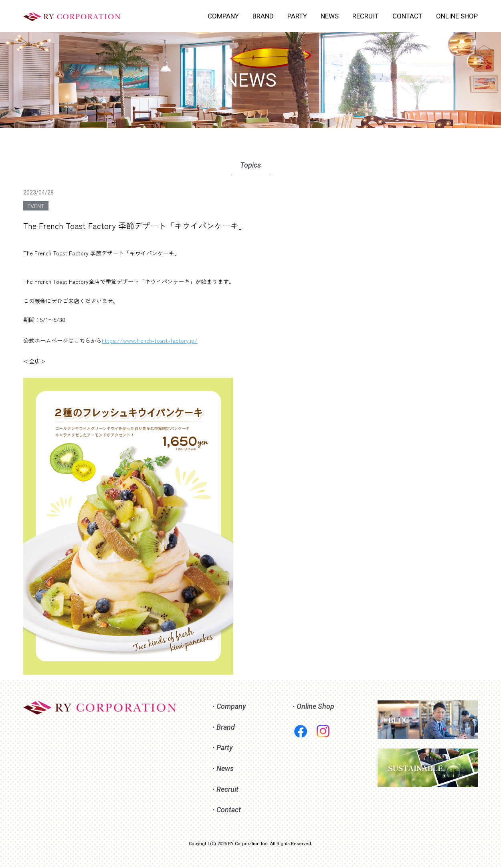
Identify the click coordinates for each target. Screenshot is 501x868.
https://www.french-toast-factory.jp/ (150, 340)
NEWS (330, 16)
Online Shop (315, 706)
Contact (229, 810)
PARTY (297, 16)
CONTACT (407, 16)
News (225, 768)
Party (225, 748)
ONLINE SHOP (457, 16)
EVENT (36, 206)
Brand (226, 727)
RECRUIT (366, 16)
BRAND (263, 16)
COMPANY (223, 16)
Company (231, 706)
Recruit (227, 789)
